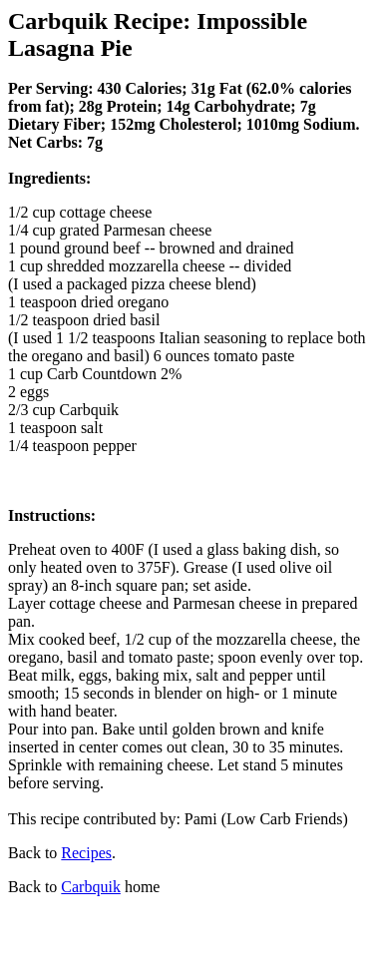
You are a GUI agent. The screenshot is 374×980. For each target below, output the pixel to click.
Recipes (86, 853)
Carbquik (91, 887)
